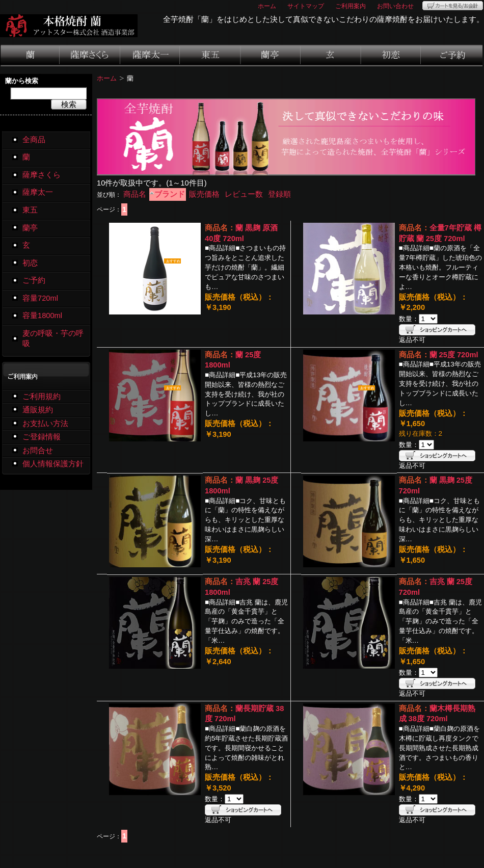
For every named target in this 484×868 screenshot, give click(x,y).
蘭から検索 (22, 81)
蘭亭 (271, 56)
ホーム (267, 6)
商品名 (135, 194)
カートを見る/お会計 (453, 6)
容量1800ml (42, 315)
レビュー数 (244, 194)
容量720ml (40, 298)
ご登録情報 (42, 437)
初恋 (391, 56)
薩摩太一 (150, 56)
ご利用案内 (351, 6)
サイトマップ (306, 6)
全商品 (34, 140)
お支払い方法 (45, 424)
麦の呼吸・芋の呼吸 (53, 339)
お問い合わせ (395, 6)
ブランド (170, 194)
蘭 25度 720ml (454, 355)
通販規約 (38, 410)
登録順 (279, 194)
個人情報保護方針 (53, 464)
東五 (211, 56)
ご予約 (452, 56)
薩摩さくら (90, 56)
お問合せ (38, 451)
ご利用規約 (42, 397)
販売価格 (204, 194)
